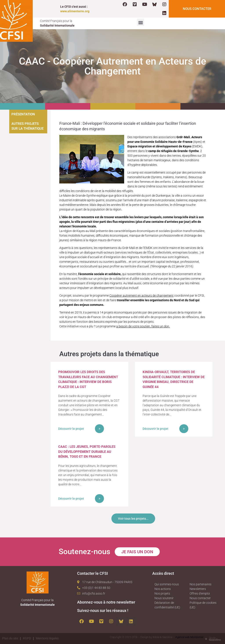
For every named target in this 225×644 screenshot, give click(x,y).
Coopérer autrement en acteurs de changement (142, 296)
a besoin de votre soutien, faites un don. (143, 326)
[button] (141, 22)
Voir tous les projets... (133, 519)
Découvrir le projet (71, 429)
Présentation (23, 114)
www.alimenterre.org (75, 11)
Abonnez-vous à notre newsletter (106, 602)
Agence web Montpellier (189, 637)
